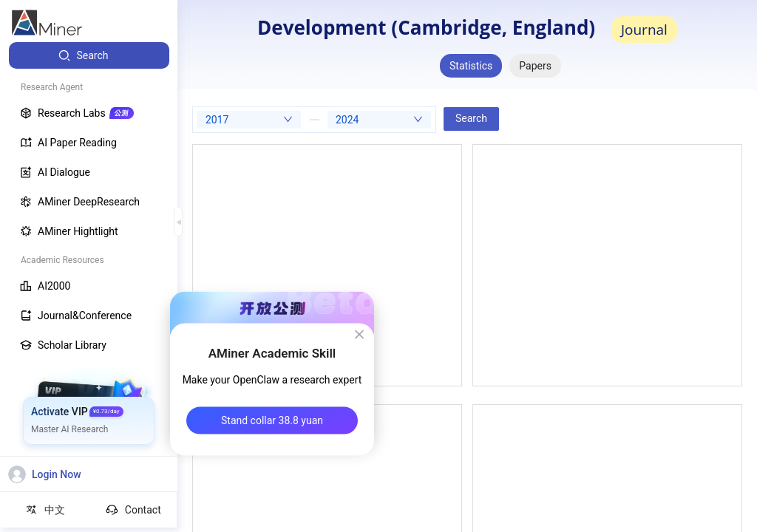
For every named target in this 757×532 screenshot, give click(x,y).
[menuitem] (89, 55)
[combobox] (249, 120)
